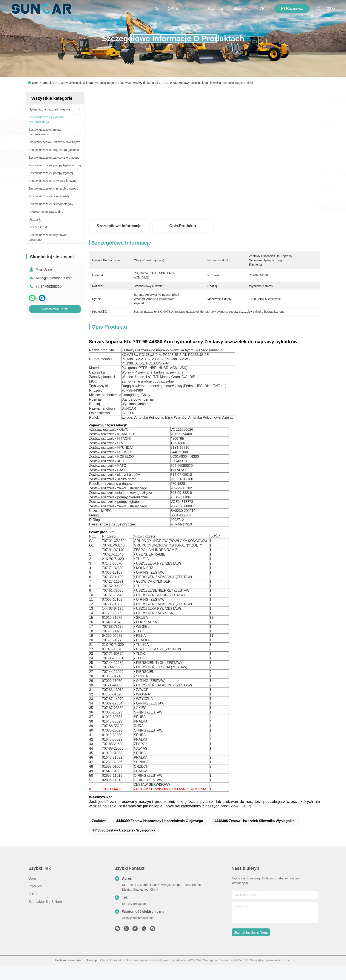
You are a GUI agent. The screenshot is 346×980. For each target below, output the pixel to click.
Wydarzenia (218, 9)
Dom (158, 9)
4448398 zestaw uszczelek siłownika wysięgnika (254, 836)
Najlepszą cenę (242, 206)
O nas (173, 9)
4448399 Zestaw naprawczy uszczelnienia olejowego (160, 836)
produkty (193, 9)
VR (262, 9)
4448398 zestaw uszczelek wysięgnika (124, 845)
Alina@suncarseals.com (54, 278)
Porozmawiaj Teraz (55, 309)
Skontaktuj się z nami (244, 9)
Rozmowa (292, 8)
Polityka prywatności (69, 975)
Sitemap (91, 975)
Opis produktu (183, 226)
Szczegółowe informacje (119, 226)
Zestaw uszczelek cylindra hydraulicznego (86, 83)
